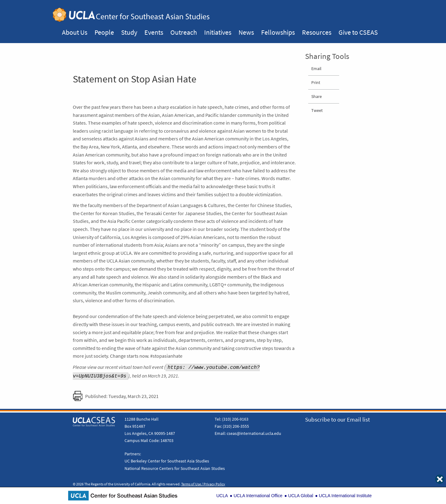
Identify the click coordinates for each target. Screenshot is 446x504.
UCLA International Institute (345, 496)
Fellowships (278, 32)
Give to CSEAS (358, 32)
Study (129, 32)
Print (316, 82)
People (104, 32)
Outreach (184, 32)
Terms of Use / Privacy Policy (203, 484)
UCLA (222, 496)
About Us (75, 32)
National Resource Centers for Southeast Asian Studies (175, 468)
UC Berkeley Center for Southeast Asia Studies (167, 461)
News (246, 32)
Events (154, 32)
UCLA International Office (258, 496)
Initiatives (218, 32)
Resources (317, 32)
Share (317, 96)
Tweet (317, 110)
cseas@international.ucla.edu (254, 433)
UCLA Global (301, 496)
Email (316, 69)
